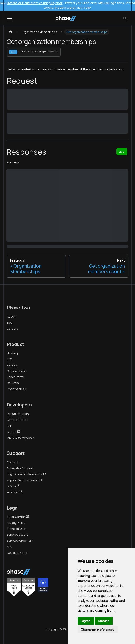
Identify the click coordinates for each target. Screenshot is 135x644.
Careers (12, 329)
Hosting (12, 353)
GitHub (13, 432)
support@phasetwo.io (24, 480)
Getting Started (18, 420)
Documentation (18, 414)
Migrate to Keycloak (20, 437)
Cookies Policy (17, 553)
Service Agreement (20, 541)
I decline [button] (104, 621)
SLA (9, 547)
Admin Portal (15, 377)
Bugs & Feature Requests (26, 474)
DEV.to (13, 486)
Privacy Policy (16, 523)
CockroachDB (16, 389)
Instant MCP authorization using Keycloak (35, 3)
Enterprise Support (20, 468)
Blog (10, 323)
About (11, 317)
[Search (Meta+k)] (125, 18)
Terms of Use (16, 529)
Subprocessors (17, 535)
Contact (13, 462)
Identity (12, 365)
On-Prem (13, 383)
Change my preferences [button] (98, 629)
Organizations (17, 371)
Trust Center (18, 517)
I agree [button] (86, 621)
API (9, 426)
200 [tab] (122, 152)
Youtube (15, 492)
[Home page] (11, 32)
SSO (9, 359)
